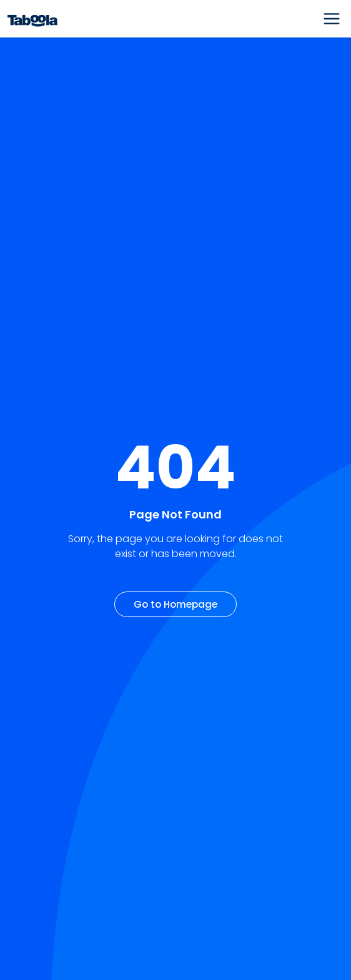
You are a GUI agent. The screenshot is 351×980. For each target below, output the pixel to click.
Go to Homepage (175, 604)
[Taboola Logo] (32, 19)
